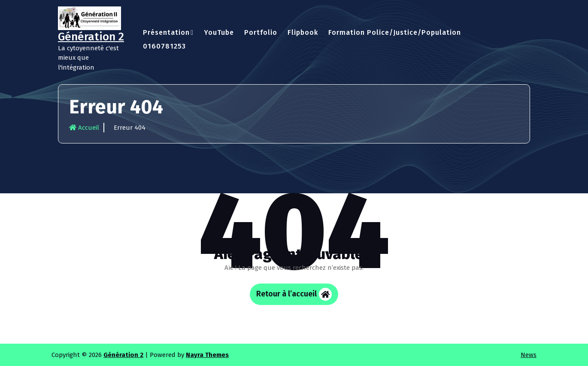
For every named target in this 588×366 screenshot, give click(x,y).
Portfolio (261, 32)
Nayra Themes (207, 355)
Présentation (166, 32)
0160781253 (164, 46)
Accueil (84, 128)
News (529, 355)
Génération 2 (123, 355)
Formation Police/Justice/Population (395, 32)
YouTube (219, 32)
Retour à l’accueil (294, 294)
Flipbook (303, 32)
